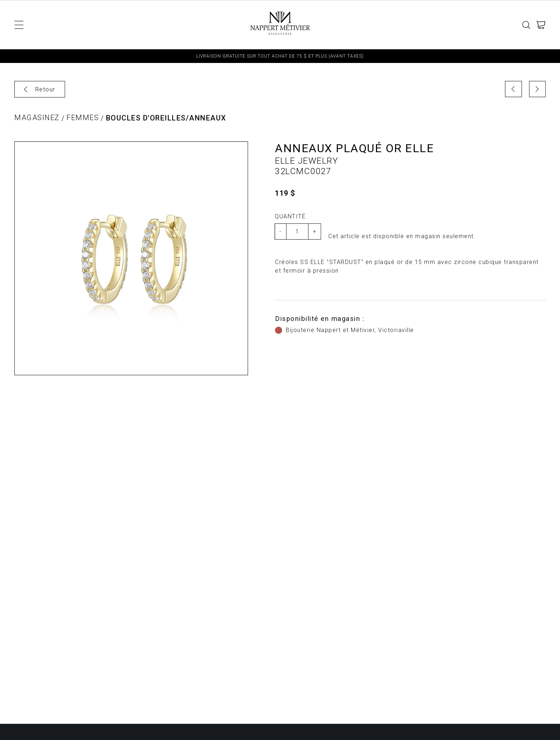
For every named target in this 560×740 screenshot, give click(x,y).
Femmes (114, 25)
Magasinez (37, 120)
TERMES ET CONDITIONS (419, 25)
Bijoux (221, 25)
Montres (187, 25)
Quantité (289, 216)
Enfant (80, 25)
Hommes (149, 25)
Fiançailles (357, 25)
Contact (478, 25)
